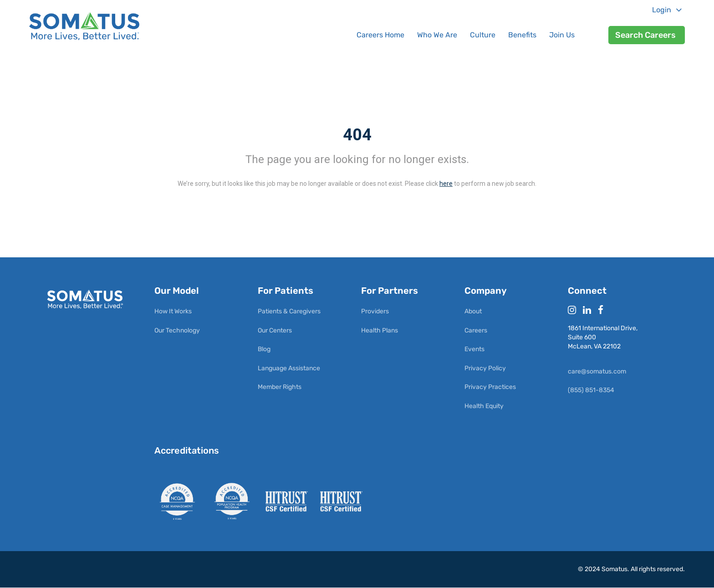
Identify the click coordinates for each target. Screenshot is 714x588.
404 (357, 135)
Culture (483, 35)
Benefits (522, 35)
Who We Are (437, 35)
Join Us (562, 35)
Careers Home (380, 35)
